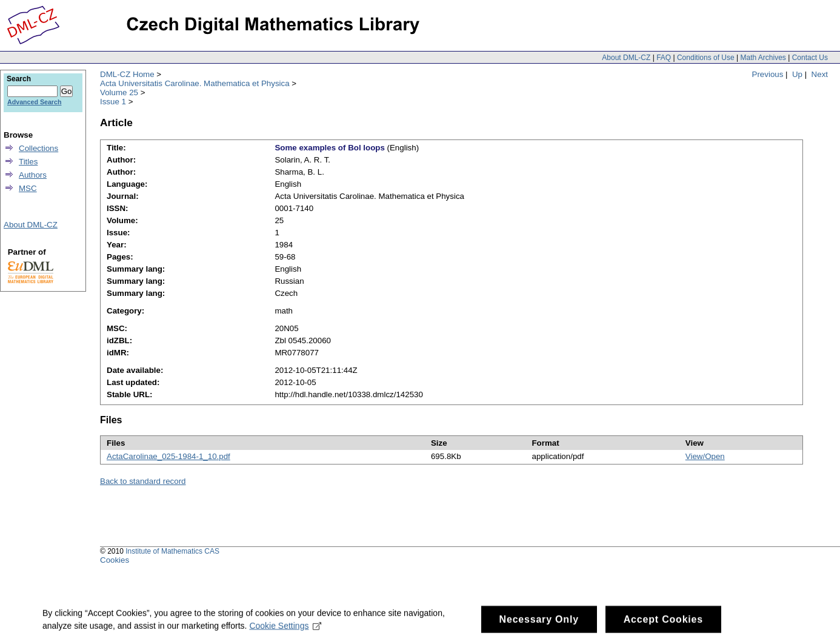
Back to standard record (143, 481)
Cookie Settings (285, 629)
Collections (38, 148)
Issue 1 (113, 102)
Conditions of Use (706, 58)
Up (797, 74)
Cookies (115, 560)
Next (820, 74)
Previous (768, 74)
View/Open (705, 456)
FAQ (664, 58)
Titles (28, 162)
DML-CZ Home (127, 74)
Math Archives (763, 58)
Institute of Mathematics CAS (172, 551)
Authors (33, 175)
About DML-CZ (626, 58)
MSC (28, 188)
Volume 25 (119, 92)
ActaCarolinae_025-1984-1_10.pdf (168, 456)
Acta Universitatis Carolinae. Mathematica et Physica (195, 83)
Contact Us (810, 58)
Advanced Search (34, 102)
